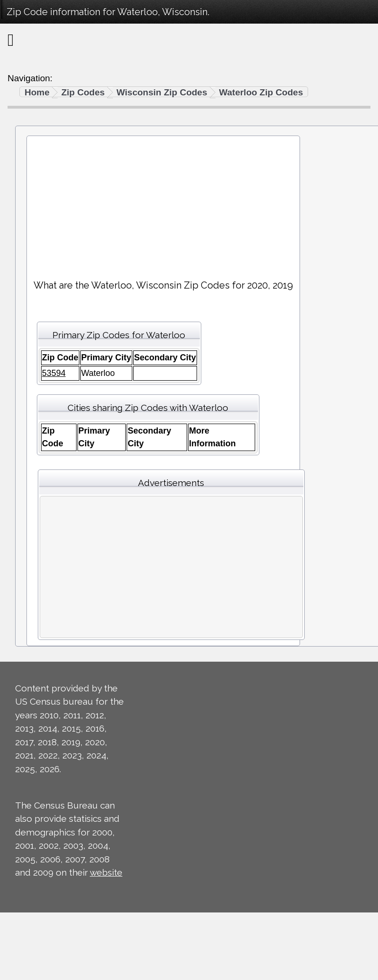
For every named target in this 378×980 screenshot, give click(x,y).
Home (37, 92)
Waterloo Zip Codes (261, 92)
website (106, 872)
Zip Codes (83, 92)
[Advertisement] (163, 204)
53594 (54, 373)
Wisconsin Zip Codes (162, 92)
